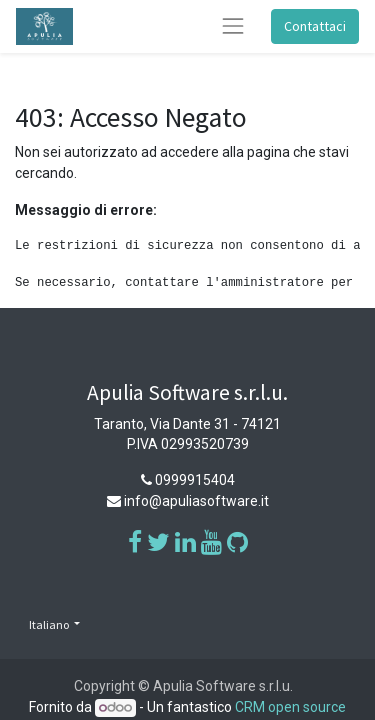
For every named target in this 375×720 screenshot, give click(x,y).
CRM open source (290, 707)
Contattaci (315, 26)
